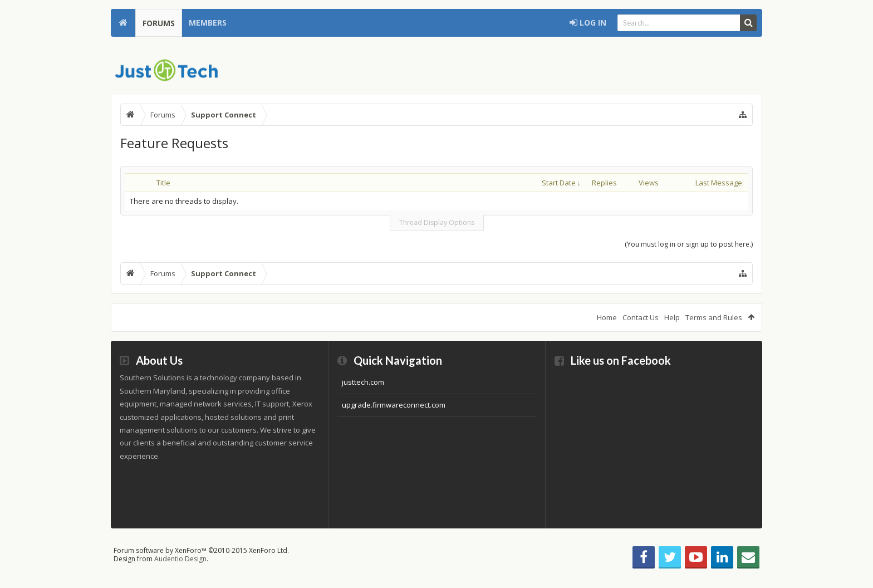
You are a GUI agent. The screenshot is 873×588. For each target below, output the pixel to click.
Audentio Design (180, 559)
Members (208, 23)
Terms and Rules (714, 317)
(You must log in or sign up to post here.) (689, 244)
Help (672, 317)
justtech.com (363, 382)
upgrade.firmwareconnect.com (394, 405)
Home (123, 23)
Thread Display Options (437, 222)
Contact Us (641, 317)
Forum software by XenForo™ (201, 550)
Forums (159, 23)
